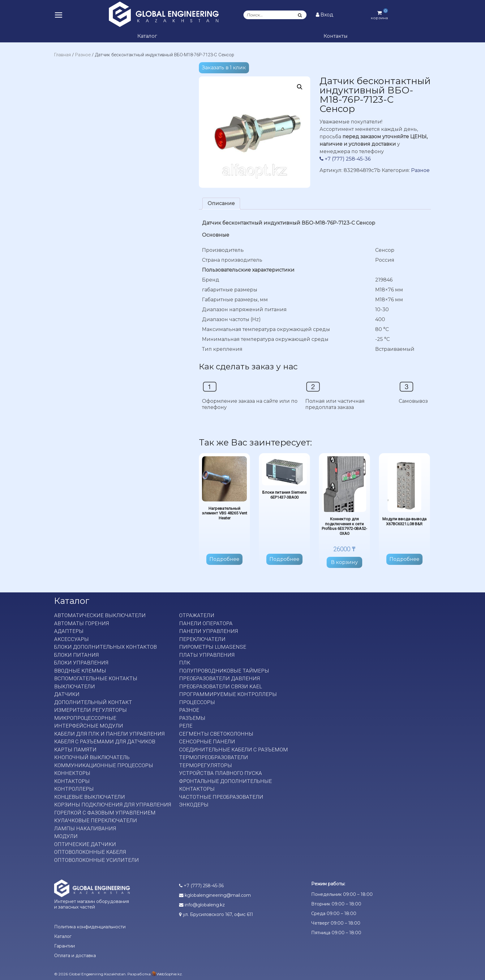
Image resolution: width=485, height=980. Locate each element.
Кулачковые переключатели (96, 820)
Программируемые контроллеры (228, 694)
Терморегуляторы (206, 765)
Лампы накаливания (85, 828)
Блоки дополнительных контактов (105, 647)
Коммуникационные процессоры (104, 765)
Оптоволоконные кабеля (90, 852)
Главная (62, 55)
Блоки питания (76, 655)
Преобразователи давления (219, 678)
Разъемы (192, 718)
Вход (325, 15)
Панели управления (208, 631)
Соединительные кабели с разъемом (234, 750)
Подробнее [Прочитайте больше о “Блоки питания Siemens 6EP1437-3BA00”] (284, 559)
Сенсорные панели (207, 741)
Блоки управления (81, 663)
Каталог (147, 36)
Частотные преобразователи (221, 797)
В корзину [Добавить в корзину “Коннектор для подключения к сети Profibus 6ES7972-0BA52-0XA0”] (344, 562)
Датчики (67, 694)
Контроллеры (74, 789)
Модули (66, 836)
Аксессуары (71, 639)
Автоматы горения (82, 623)
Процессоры (197, 702)
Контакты (336, 36)
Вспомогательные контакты (96, 678)
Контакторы (72, 781)
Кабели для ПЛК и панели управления (109, 734)
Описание (221, 203)
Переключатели (202, 639)
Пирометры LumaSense (213, 647)
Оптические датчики (85, 844)
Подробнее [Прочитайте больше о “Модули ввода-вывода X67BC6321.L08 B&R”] (404, 559)
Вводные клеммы (80, 671)
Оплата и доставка (75, 956)
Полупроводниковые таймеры (224, 671)
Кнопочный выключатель (92, 757)
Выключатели (75, 686)
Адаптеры (69, 631)
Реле (186, 726)
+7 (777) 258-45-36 (345, 159)
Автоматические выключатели (100, 615)
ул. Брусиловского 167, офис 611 (216, 914)
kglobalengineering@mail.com (215, 895)
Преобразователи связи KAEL (221, 686)
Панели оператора (206, 623)
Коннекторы (72, 773)
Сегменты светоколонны (216, 734)
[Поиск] (300, 15)
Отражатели (197, 615)
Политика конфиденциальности (90, 927)
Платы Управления (207, 655)
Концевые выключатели (90, 797)
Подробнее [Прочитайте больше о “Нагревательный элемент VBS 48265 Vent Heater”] (224, 559)
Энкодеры (194, 805)
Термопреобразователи (214, 757)
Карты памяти (75, 750)
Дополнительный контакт (93, 702)
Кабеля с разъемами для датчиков (105, 741)
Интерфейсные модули (89, 726)
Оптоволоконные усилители (97, 860)
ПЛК (185, 663)
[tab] (221, 204)
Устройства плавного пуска (221, 773)
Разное (83, 55)
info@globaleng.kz (202, 905)
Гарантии (64, 946)
